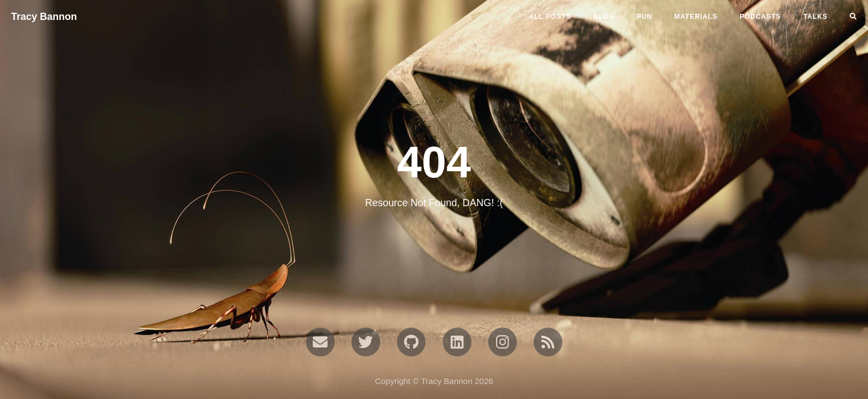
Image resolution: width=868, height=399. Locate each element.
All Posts (550, 17)
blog (604, 17)
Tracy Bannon (44, 17)
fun (644, 17)
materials (696, 17)
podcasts (760, 17)
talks (815, 17)
